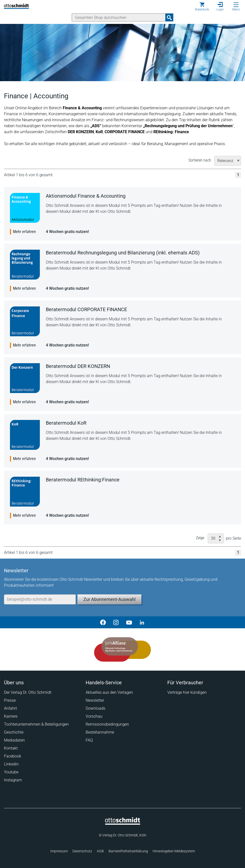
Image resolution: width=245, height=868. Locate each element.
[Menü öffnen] (236, 5)
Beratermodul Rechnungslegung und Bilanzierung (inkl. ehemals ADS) (123, 253)
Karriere (11, 716)
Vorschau (94, 716)
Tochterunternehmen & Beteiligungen (36, 724)
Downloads (95, 708)
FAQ (89, 740)
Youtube (11, 772)
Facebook (13, 756)
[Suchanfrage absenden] (169, 17)
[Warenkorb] (202, 6)
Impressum (59, 851)
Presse (10, 700)
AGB (100, 851)
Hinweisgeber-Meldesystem (174, 851)
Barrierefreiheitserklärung (128, 851)
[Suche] (119, 17)
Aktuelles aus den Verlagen (109, 692)
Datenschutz (82, 851)
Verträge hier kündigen (187, 692)
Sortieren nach (200, 160)
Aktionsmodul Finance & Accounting (86, 196)
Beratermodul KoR (66, 423)
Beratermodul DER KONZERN (78, 366)
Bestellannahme (100, 732)
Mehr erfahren (24, 232)
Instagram (13, 780)
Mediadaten (14, 740)
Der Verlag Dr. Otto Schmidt (28, 692)
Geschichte (14, 732)
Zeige (200, 538)
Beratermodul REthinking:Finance (83, 480)
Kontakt (11, 748)
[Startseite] (123, 823)
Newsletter (95, 700)
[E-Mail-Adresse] (40, 599)
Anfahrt (10, 708)
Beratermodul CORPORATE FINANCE (86, 309)
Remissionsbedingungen (107, 724)
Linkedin (11, 764)
